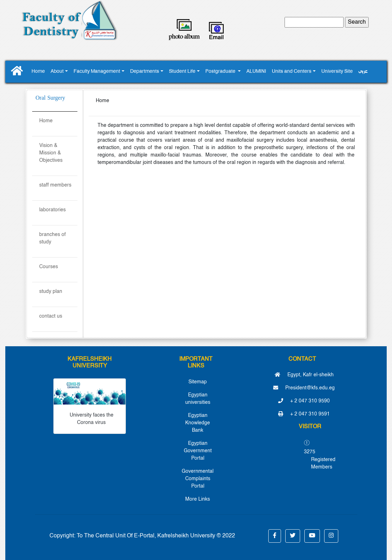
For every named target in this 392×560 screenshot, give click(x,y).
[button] (275, 536)
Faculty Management (97, 72)
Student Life (182, 72)
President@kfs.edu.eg (304, 388)
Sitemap (198, 382)
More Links (198, 499)
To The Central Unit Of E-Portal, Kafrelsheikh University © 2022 (156, 536)
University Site (337, 72)
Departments (145, 72)
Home (38, 72)
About (57, 72)
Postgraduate (221, 72)
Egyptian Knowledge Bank (198, 423)
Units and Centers (292, 72)
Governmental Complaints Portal (198, 479)
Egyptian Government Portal (198, 451)
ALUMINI (256, 72)
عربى (363, 72)
